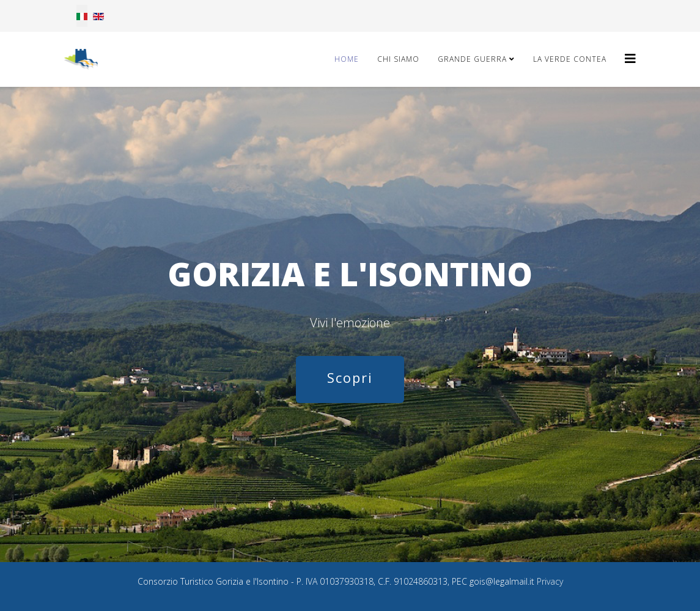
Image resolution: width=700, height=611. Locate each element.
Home (347, 59)
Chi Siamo (398, 59)
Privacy (550, 581)
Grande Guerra (472, 59)
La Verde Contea (570, 59)
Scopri (350, 377)
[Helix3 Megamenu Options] (630, 58)
